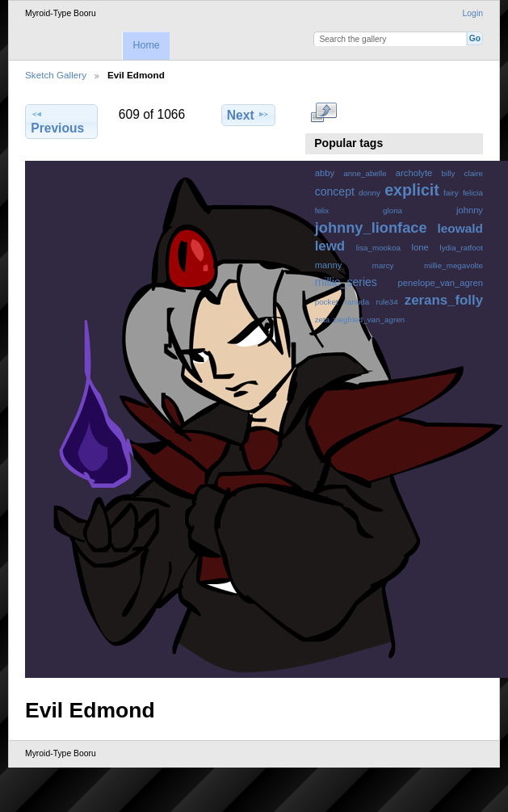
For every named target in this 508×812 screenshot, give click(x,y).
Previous (57, 121)
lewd (330, 246)
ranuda (357, 302)
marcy (383, 265)
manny (329, 265)
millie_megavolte (453, 265)
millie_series (346, 282)
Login (473, 13)
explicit (412, 190)
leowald (460, 228)
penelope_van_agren (441, 283)
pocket (327, 302)
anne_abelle (365, 173)
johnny (470, 210)
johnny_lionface (371, 227)
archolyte (414, 173)
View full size (323, 113)
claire (474, 173)
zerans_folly (444, 300)
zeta (323, 320)
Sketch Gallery (56, 75)
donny (369, 193)
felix (322, 210)
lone (420, 247)
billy (449, 173)
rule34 (386, 302)
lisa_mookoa (378, 248)
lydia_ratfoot (462, 248)
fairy (451, 193)
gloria (393, 210)
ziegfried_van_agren (369, 320)
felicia (473, 193)
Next (248, 115)
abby (325, 173)
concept (335, 191)
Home (146, 45)
